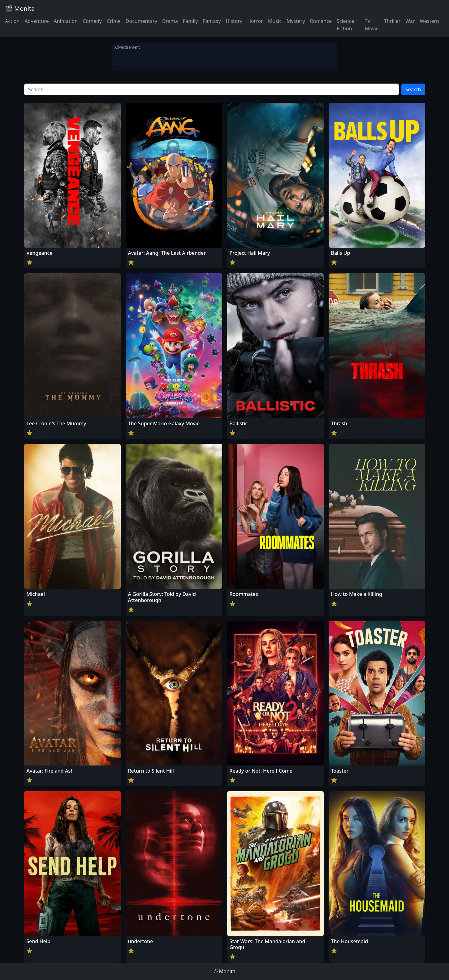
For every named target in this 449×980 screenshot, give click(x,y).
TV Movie (372, 25)
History (234, 21)
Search (413, 89)
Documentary (141, 21)
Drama (170, 21)
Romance (321, 21)
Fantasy (212, 21)
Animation (66, 21)
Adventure (37, 21)
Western (429, 21)
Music (275, 21)
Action (12, 21)
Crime (114, 21)
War (410, 21)
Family (190, 21)
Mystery (296, 21)
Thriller (392, 21)
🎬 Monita (20, 9)
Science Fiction (345, 25)
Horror (255, 21)
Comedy (92, 21)
